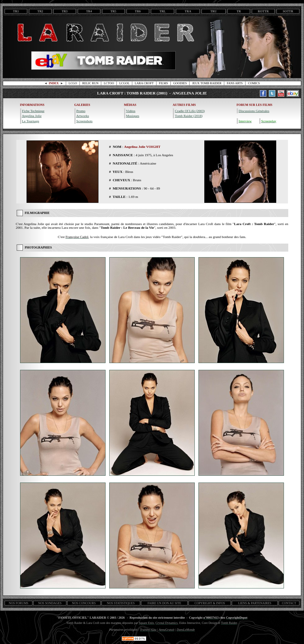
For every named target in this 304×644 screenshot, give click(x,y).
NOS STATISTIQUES (121, 603)
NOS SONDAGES (50, 603)
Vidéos (131, 111)
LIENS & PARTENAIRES (255, 603)
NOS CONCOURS (84, 603)
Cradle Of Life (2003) (190, 111)
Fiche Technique (33, 111)
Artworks (83, 116)
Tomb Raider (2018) (189, 116)
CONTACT (289, 603)
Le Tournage (31, 121)
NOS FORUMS (19, 603)
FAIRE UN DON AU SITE (164, 603)
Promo (81, 111)
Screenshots (84, 121)
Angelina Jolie (32, 116)
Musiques (133, 116)
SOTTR (288, 11)
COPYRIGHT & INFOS (210, 603)
